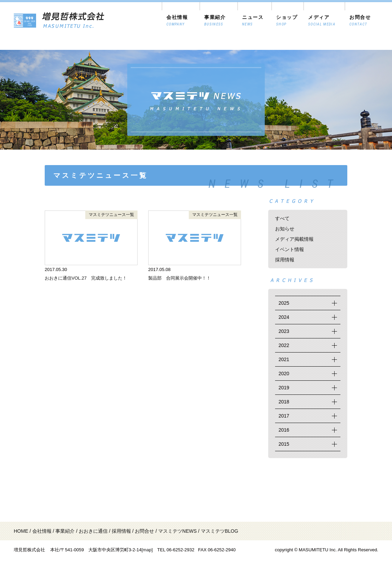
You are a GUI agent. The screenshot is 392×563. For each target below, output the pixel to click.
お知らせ (285, 229)
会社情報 (42, 531)
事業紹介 (65, 531)
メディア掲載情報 (294, 239)
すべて (282, 218)
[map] (147, 550)
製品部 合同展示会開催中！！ (179, 278)
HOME (21, 531)
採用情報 (285, 260)
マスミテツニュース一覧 (111, 215)
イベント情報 (290, 249)
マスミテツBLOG (220, 531)
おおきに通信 (93, 531)
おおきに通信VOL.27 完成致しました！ (86, 278)
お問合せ (144, 531)
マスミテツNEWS (177, 531)
